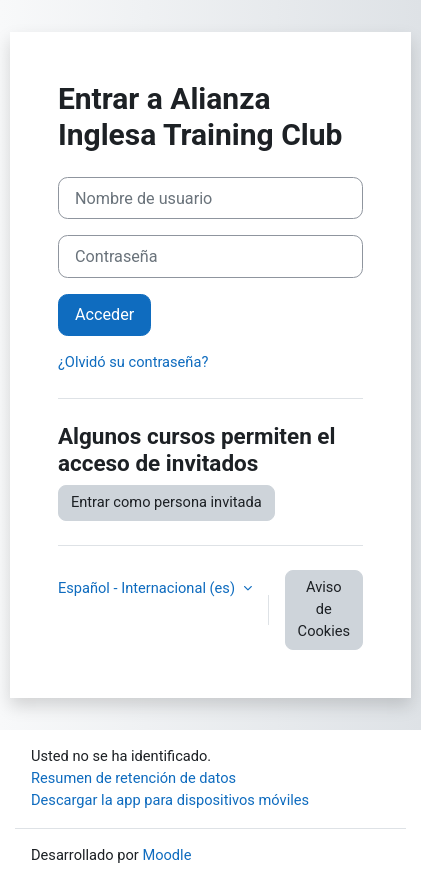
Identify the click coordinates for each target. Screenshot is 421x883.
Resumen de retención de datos (133, 778)
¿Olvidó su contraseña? (133, 362)
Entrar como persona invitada (166, 502)
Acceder (104, 314)
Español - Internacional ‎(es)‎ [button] (148, 588)
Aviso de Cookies (324, 609)
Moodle (166, 855)
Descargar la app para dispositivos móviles (170, 800)
